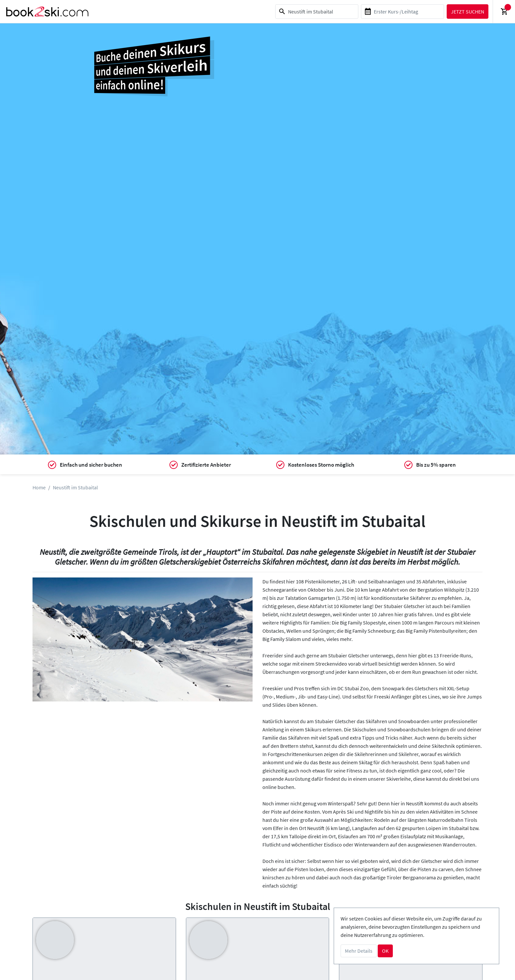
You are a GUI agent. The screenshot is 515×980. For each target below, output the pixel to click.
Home (39, 487)
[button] (49, 639)
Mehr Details (359, 951)
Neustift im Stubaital (75, 487)
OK (385, 951)
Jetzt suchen (467, 12)
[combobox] (316, 12)
